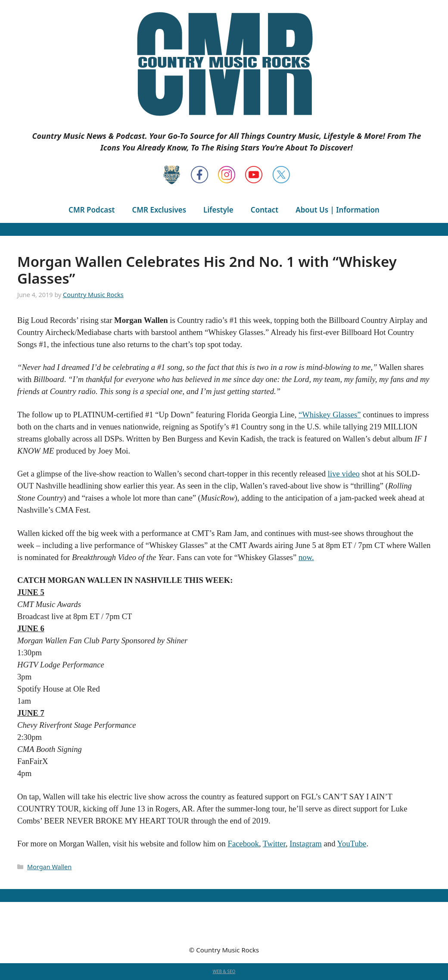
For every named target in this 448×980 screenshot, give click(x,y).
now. (306, 557)
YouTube (352, 844)
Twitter (274, 844)
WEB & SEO (224, 971)
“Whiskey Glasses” (330, 415)
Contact (264, 210)
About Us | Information (338, 210)
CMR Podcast (92, 210)
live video (344, 474)
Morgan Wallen (49, 867)
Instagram (306, 844)
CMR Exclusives (159, 210)
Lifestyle (218, 210)
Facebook (244, 844)
